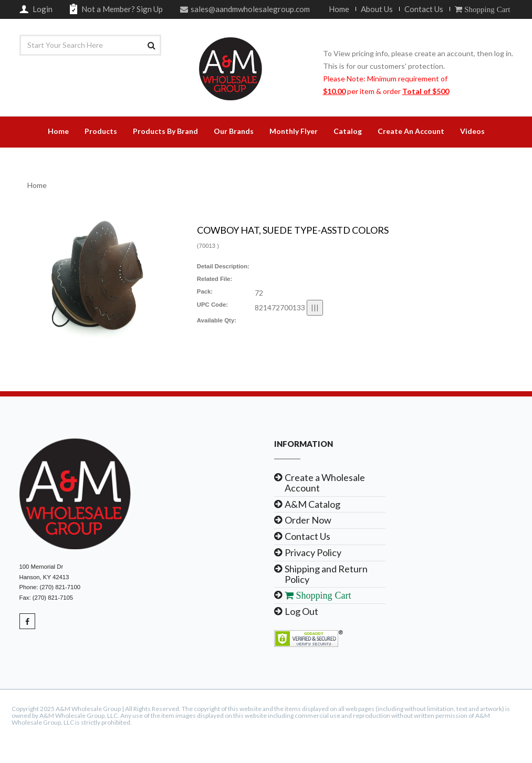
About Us (377, 9)
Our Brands (234, 131)
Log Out (301, 611)
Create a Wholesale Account (325, 483)
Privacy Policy (313, 552)
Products (101, 131)
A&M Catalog (312, 504)
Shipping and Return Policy (326, 574)
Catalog (348, 131)
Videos (472, 131)
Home (339, 9)
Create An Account (411, 131)
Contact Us (424, 9)
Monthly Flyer (294, 131)
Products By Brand (165, 131)
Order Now (308, 520)
